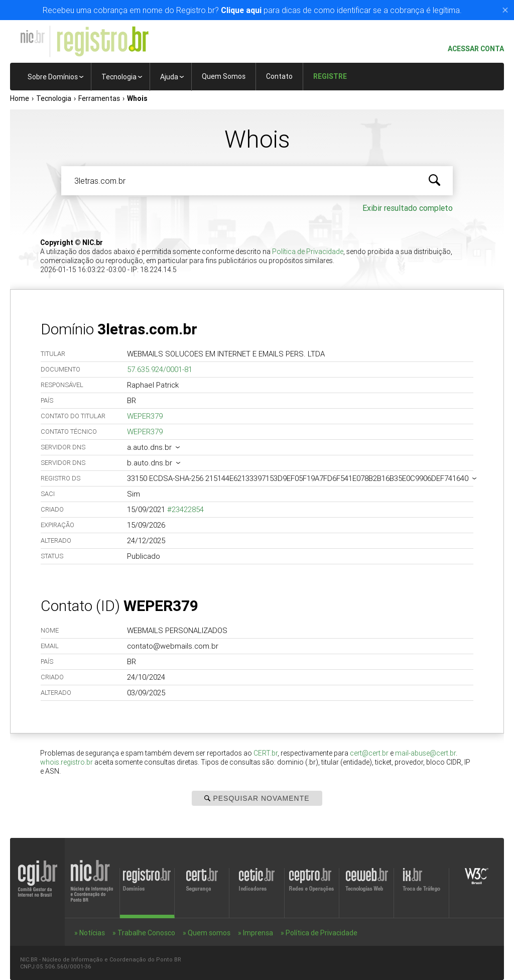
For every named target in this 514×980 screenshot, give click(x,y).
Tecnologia (119, 77)
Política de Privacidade (308, 252)
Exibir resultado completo (408, 208)
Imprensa (258, 933)
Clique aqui (241, 10)
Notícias (92, 933)
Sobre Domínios (53, 77)
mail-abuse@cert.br (425, 753)
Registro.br (102, 42)
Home (20, 98)
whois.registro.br (67, 762)
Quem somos (209, 933)
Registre (330, 76)
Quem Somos (224, 76)
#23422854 (185, 509)
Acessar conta (472, 49)
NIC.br (32, 37)
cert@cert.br (369, 753)
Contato (279, 76)
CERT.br (266, 753)
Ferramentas (99, 98)
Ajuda (169, 77)
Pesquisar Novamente (257, 798)
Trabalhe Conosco (146, 933)
